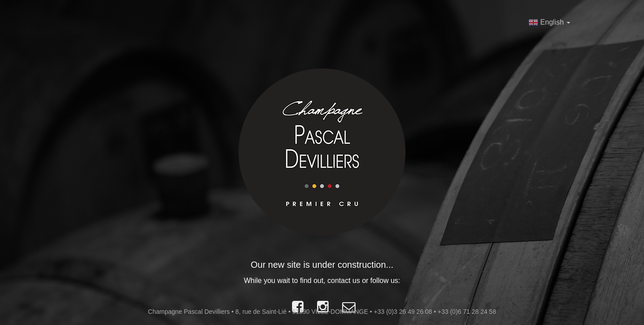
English (549, 22)
